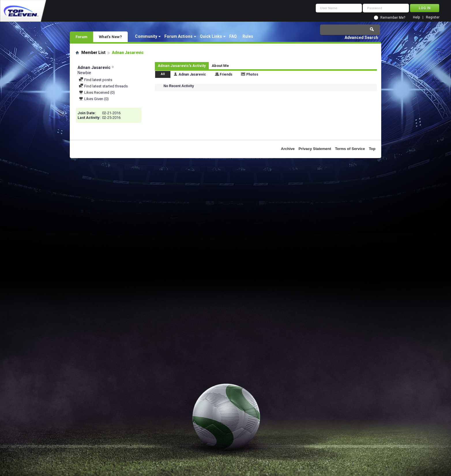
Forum (81, 37)
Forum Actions (178, 36)
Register (433, 17)
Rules (248, 36)
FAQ (233, 36)
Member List (93, 53)
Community (146, 36)
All (163, 74)
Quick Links (211, 36)
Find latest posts (95, 80)
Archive (288, 149)
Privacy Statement (315, 149)
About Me (220, 66)
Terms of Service (350, 149)
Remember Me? (393, 18)
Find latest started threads (103, 86)
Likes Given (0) (94, 99)
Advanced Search (361, 38)
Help (416, 17)
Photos (252, 74)
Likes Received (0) (97, 92)
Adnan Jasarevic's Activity (182, 66)
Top (372, 149)
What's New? (110, 37)
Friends (226, 74)
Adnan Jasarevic (192, 74)
